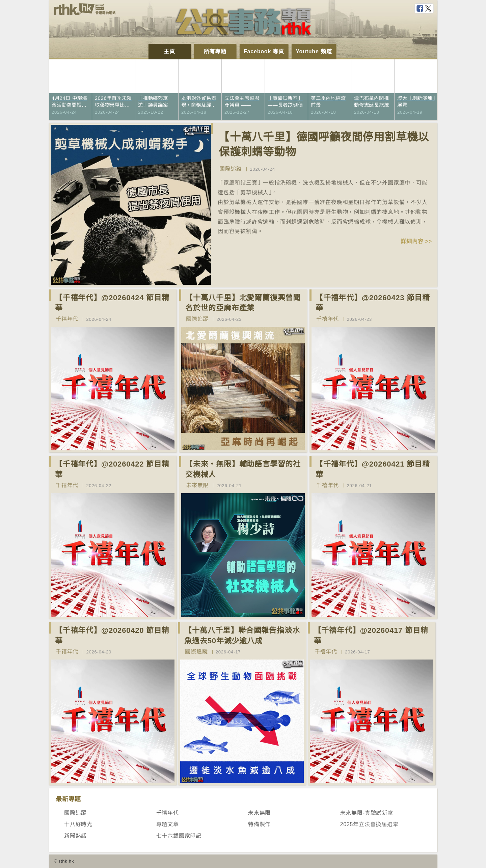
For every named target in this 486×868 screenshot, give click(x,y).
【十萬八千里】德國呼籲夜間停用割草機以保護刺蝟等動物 (324, 145)
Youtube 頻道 (314, 51)
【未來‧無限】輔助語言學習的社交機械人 (243, 469)
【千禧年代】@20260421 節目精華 (373, 469)
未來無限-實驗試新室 (367, 813)
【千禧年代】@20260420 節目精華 (112, 636)
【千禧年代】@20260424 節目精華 (112, 303)
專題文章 (168, 824)
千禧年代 (67, 319)
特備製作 (259, 824)
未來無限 (197, 485)
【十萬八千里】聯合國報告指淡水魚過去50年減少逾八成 (242, 636)
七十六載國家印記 (179, 836)
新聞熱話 (75, 836)
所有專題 (215, 51)
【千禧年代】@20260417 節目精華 (371, 636)
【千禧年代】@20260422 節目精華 (112, 469)
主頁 (169, 51)
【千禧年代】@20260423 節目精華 (373, 303)
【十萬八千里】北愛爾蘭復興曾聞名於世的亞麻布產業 (243, 303)
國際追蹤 (231, 169)
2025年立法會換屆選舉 (369, 824)
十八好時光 (78, 824)
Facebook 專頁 (264, 51)
